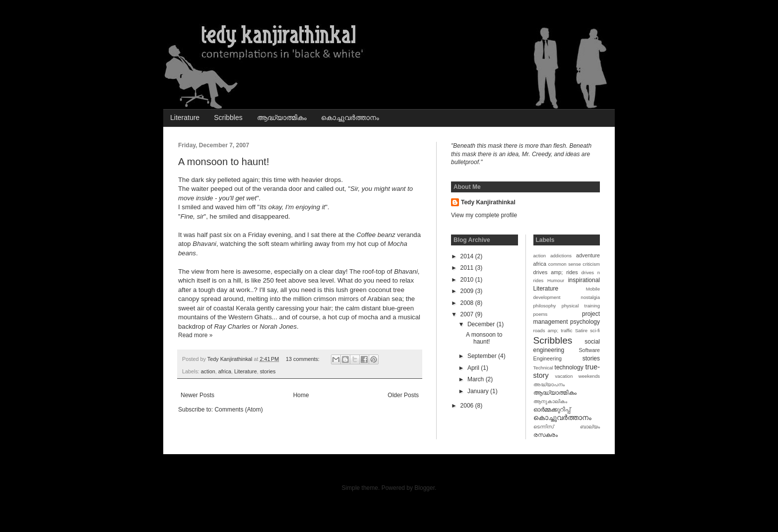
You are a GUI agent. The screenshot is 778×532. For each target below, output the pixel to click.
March (477, 379)
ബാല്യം (590, 427)
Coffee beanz (376, 235)
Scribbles (228, 118)
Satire (581, 330)
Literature (185, 118)
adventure (588, 255)
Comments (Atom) (238, 410)
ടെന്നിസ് (544, 427)
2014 (468, 256)
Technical (543, 368)
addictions (561, 256)
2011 (468, 268)
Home (301, 395)
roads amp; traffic (553, 330)
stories (268, 371)
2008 (468, 303)
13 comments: (303, 359)
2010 (468, 280)
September (483, 356)
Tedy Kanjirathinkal (488, 202)
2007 (468, 314)
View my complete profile (484, 215)
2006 (468, 406)
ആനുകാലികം (550, 401)
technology (569, 367)
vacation (564, 376)
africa (225, 371)
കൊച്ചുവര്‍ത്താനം (350, 118)
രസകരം (546, 435)
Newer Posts (197, 395)
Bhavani (204, 244)
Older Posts (403, 395)
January (479, 391)
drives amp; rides (556, 272)
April (474, 368)
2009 (468, 291)
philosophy (545, 306)
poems (541, 314)
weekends (589, 376)
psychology (585, 322)
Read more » (195, 335)
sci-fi (595, 330)
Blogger (424, 488)
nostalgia (590, 297)
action (208, 371)
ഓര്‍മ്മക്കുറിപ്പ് (552, 410)
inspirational (584, 280)
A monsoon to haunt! (224, 162)
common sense (565, 264)
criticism (591, 264)
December (482, 324)
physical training (581, 306)
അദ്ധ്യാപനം (549, 384)
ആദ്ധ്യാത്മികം (282, 118)
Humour (556, 280)
